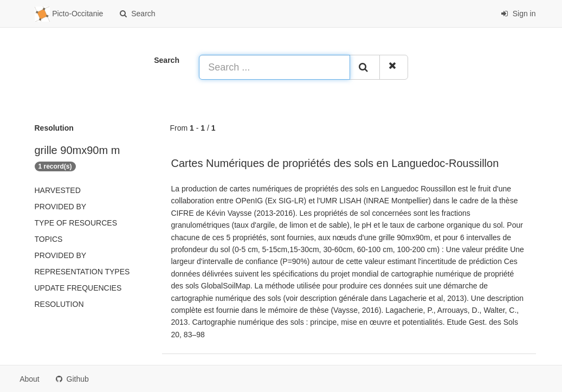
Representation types (82, 272)
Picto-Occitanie (69, 14)
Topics (49, 239)
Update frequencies (78, 288)
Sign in (518, 14)
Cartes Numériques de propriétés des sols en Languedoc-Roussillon (335, 163)
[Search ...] (274, 67)
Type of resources (76, 223)
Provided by (61, 207)
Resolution (59, 304)
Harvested (58, 190)
